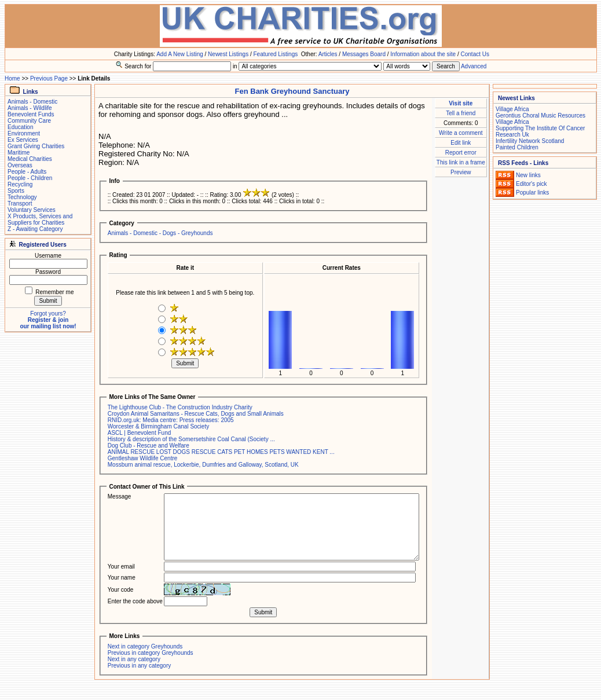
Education (20, 127)
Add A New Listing (180, 54)
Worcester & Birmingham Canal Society (158, 426)
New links (528, 175)
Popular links (532, 193)
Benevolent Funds (31, 114)
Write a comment (461, 133)
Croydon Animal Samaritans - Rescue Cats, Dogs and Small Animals (196, 414)
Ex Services (23, 140)
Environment (24, 133)
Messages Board (364, 54)
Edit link (461, 143)
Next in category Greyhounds (145, 646)
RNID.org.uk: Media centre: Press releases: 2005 (171, 420)
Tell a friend (461, 113)
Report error (461, 153)
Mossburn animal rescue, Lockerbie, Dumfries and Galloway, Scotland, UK (203, 465)
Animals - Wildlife (30, 108)
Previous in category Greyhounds (151, 653)
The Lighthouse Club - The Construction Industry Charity (180, 407)
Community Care (29, 121)
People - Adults (27, 172)
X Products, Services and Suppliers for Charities (40, 219)
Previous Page (49, 78)
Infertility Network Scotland (530, 141)
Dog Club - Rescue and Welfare (149, 446)
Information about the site (423, 54)
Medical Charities (30, 159)
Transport (20, 204)
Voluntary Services (32, 210)
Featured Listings (275, 54)
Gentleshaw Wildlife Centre (143, 458)
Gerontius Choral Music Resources (540, 116)
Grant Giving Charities (36, 146)
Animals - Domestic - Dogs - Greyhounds (160, 233)
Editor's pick (532, 184)
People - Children (30, 178)
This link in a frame (461, 162)
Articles (328, 54)
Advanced (474, 66)
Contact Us (475, 54)
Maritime (19, 153)
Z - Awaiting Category (35, 229)
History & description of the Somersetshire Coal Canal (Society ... (191, 439)
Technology (22, 197)
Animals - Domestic (32, 102)
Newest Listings (228, 54)
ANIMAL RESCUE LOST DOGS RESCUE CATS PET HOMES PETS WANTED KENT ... (221, 452)
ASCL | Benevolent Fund (140, 433)
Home (12, 78)
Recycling (20, 184)
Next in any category (134, 659)
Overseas (20, 165)
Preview (461, 172)
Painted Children (517, 147)
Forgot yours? (48, 314)
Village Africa (512, 109)
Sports (16, 191)
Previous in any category (140, 666)
